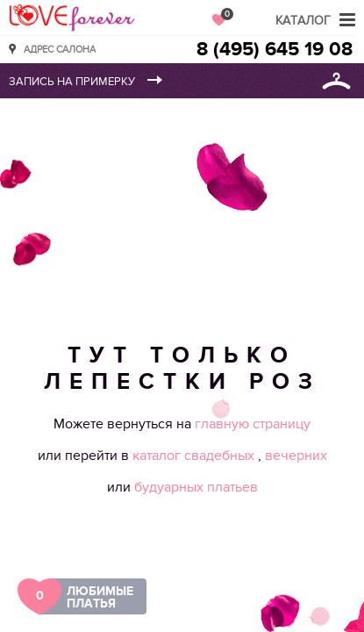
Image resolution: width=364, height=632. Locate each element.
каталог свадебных (195, 456)
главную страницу (253, 424)
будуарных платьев (196, 487)
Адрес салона (60, 49)
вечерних (296, 456)
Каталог (303, 21)
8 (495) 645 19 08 (275, 50)
